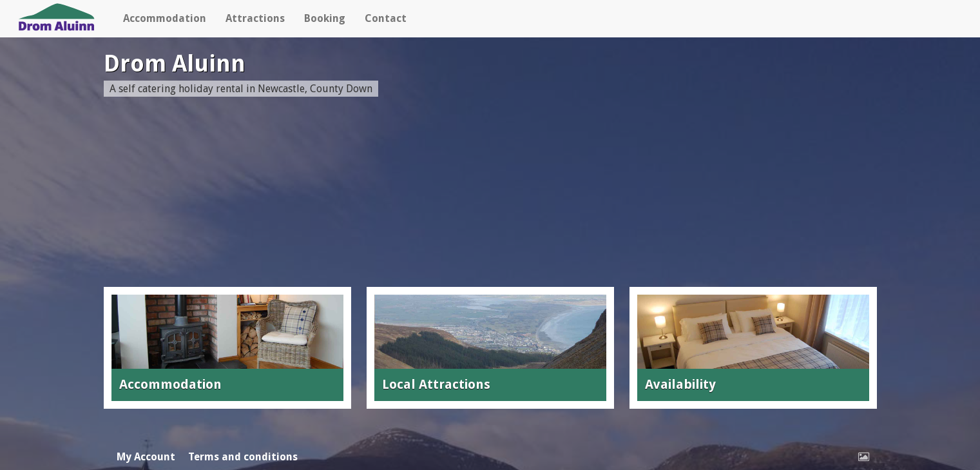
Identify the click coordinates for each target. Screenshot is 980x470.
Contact (386, 18)
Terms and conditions (243, 457)
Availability (680, 384)
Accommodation (165, 18)
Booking (325, 18)
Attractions (255, 18)
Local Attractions (436, 384)
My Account (146, 457)
